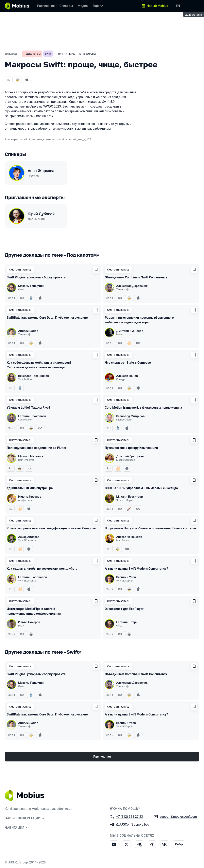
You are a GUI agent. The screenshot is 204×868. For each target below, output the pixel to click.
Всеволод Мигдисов (130, 416)
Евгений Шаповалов (33, 577)
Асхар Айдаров (29, 537)
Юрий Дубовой (41, 214)
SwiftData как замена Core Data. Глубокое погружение (47, 318)
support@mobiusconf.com (178, 816)
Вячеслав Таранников (34, 376)
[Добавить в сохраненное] (96, 270)
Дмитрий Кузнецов (130, 331)
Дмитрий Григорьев (130, 456)
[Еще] (98, 6)
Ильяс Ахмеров (29, 622)
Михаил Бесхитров (130, 497)
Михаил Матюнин (31, 456)
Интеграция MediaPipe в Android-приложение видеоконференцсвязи (34, 611)
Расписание (102, 757)
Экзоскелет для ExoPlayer (124, 609)
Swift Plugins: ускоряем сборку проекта (36, 277)
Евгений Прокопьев (32, 416)
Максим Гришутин (31, 286)
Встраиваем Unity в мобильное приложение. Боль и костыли (150, 528)
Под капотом (32, 54)
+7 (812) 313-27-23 (130, 816)
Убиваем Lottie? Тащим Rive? (28, 408)
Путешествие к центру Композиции (131, 448)
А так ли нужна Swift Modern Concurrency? (136, 569)
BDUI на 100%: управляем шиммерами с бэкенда (141, 488)
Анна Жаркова (41, 171)
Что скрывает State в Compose (128, 363)
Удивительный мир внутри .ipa (30, 488)
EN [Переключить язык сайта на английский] (178, 6)
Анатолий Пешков (129, 537)
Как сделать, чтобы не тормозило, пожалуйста (42, 569)
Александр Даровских (132, 286)
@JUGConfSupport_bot (132, 824)
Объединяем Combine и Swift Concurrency (136, 277)
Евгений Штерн (127, 622)
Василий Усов (126, 577)
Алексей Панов (127, 376)
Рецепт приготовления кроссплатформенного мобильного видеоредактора (139, 320)
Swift (48, 54)
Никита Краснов (30, 497)
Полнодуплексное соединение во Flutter (37, 448)
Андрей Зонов (28, 331)
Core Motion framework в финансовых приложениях (143, 408)
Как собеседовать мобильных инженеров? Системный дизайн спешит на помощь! (39, 365)
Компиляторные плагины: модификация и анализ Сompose (51, 528)
